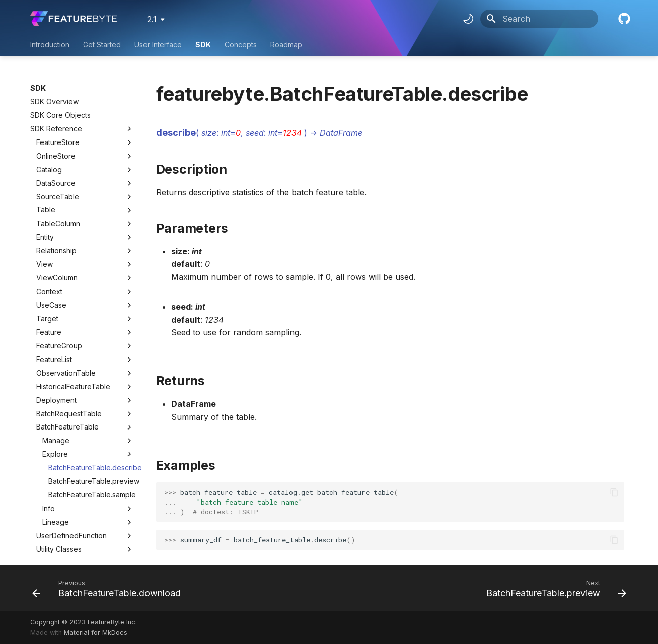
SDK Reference (82, 114)
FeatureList (54, 345)
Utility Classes (85, 535)
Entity (45, 222)
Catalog (49, 155)
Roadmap (286, 45)
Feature (49, 317)
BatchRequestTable (69, 399)
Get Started (102, 45)
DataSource (56, 168)
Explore (88, 440)
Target (47, 304)
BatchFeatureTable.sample (91, 480)
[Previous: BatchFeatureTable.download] (109, 588)
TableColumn (58, 209)
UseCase (51, 290)
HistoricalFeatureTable (73, 372)
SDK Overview (54, 87)
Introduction (50, 45)
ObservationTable (66, 358)
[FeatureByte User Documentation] (74, 19)
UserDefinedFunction (71, 521)
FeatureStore (58, 128)
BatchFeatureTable (67, 412)
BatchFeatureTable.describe (91, 453)
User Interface (158, 45)
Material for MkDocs (96, 633)
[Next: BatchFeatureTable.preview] (554, 588)
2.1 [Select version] (152, 19)
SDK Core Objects (60, 100)
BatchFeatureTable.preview (91, 467)
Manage (88, 426)
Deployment (56, 385)
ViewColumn (57, 263)
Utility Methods (85, 548)
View (45, 249)
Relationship (56, 236)
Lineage (88, 508)
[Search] (539, 19)
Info (88, 494)
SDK (203, 45)
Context (49, 277)
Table (46, 195)
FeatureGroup (59, 331)
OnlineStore (56, 141)
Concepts (241, 45)
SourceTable (58, 182)
